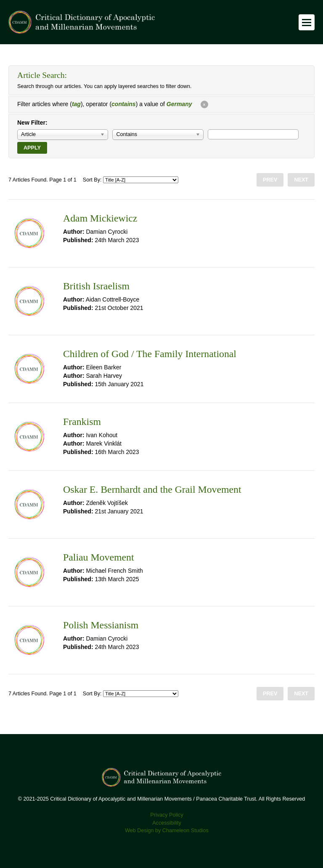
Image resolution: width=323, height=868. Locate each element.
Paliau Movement (99, 557)
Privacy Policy (167, 815)
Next (301, 180)
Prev (270, 180)
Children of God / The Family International (150, 354)
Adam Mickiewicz (100, 218)
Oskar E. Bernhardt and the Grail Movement (152, 489)
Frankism (82, 422)
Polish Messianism (101, 625)
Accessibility (167, 823)
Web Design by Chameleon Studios (167, 831)
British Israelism (96, 286)
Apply (32, 148)
